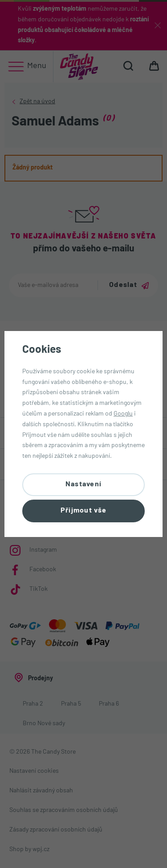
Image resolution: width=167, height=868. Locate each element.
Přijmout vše (83, 511)
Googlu (123, 414)
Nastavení (84, 484)
